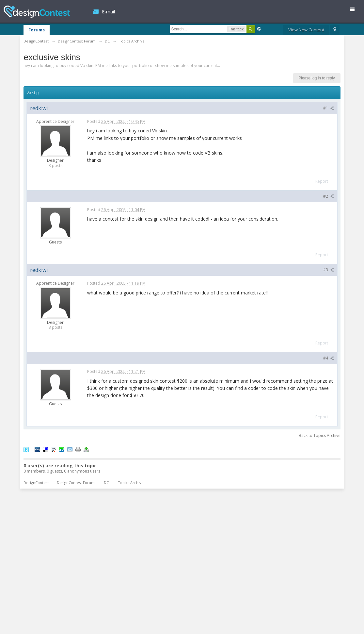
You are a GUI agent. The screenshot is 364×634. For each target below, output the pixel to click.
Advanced (259, 29)
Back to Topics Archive (320, 435)
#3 (329, 270)
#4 (329, 358)
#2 (329, 196)
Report (322, 181)
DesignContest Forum (76, 483)
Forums (37, 30)
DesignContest (37, 12)
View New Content (306, 30)
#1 (329, 108)
